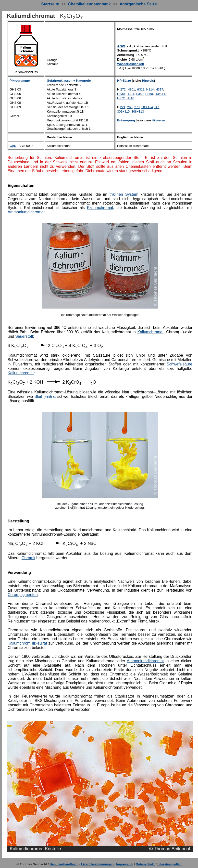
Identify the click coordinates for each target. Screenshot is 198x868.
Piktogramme (20, 81)
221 (123, 107)
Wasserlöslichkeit (130, 64)
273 (137, 107)
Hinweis (148, 81)
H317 (159, 89)
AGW (121, 46)
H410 (130, 98)
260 (130, 107)
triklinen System (124, 194)
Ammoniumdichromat (26, 212)
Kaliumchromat (100, 208)
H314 (150, 89)
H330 (121, 94)
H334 (130, 94)
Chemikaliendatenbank (89, 4)
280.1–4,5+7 (150, 107)
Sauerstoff (24, 336)
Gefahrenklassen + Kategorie (69, 81)
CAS (13, 146)
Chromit (28, 558)
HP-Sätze (124, 81)
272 (123, 89)
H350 (149, 94)
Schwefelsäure (179, 364)
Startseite (50, 4)
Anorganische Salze (138, 4)
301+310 (123, 111)
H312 (141, 89)
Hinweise (158, 120)
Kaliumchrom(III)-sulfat (27, 643)
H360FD (161, 94)
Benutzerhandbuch (64, 864)
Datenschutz (145, 864)
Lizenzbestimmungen (97, 864)
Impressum (125, 864)
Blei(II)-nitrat (45, 396)
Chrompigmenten (23, 595)
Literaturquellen (170, 864)
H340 (140, 94)
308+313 (138, 111)
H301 (131, 89)
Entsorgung (126, 120)
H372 (121, 98)
